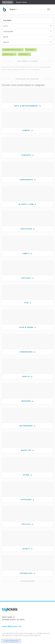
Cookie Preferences (11, 641)
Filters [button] (8, 20)
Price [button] (27, 42)
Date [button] (27, 37)
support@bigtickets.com (12, 626)
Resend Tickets (21, 2)
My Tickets (8, 2)
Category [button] (27, 32)
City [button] (27, 26)
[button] (13, 9)
